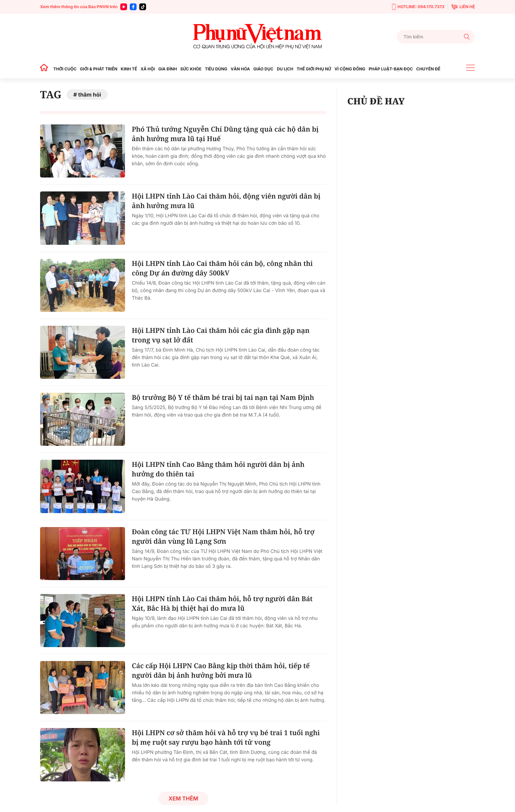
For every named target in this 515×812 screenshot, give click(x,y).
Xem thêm (183, 798)
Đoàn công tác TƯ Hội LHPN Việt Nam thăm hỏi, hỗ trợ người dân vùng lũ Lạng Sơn (223, 536)
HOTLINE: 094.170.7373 (418, 7)
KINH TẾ (129, 69)
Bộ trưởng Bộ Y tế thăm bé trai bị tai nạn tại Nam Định (223, 397)
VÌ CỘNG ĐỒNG (350, 69)
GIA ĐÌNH (168, 69)
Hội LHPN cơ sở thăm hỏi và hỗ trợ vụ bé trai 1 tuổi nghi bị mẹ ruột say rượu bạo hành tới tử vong (226, 737)
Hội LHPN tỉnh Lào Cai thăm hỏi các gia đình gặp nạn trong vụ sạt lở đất (221, 335)
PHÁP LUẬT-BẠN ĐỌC (391, 69)
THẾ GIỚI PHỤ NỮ (314, 69)
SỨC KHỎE (191, 69)
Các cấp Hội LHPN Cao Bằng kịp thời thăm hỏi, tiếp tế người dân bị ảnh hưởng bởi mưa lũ (221, 670)
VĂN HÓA (240, 69)
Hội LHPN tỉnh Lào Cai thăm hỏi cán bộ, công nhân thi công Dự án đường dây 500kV (222, 268)
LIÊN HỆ (463, 7)
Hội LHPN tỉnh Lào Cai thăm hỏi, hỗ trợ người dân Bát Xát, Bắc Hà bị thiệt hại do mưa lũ (222, 603)
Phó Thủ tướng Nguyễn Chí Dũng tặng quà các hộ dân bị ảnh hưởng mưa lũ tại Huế (225, 134)
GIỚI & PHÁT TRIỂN (99, 69)
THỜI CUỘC (65, 69)
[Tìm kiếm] (436, 37)
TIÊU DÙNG (216, 69)
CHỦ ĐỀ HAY (376, 101)
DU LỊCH (285, 69)
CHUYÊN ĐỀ (428, 69)
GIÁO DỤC (263, 69)
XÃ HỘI (148, 69)
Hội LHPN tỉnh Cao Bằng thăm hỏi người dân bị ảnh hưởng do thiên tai (218, 469)
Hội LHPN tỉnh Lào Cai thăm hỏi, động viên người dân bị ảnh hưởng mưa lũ (226, 201)
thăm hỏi (90, 95)
